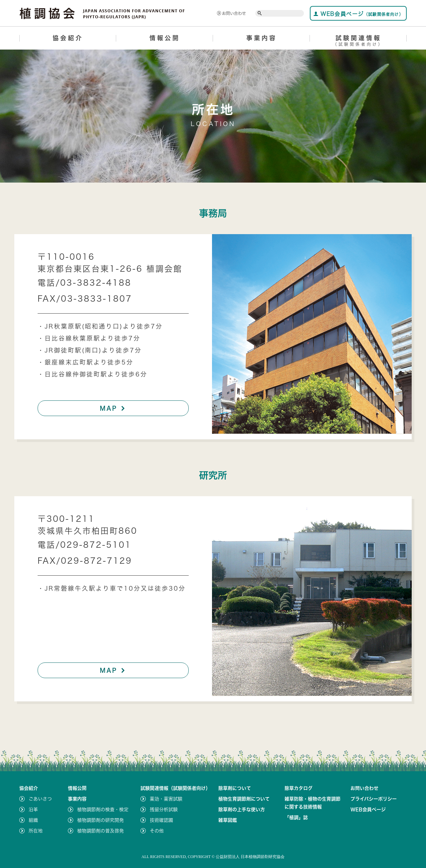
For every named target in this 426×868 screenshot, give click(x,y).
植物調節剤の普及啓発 (101, 831)
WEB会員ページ (358, 14)
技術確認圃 (161, 820)
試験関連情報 (358, 42)
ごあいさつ (40, 799)
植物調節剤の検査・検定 (103, 809)
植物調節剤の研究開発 (101, 820)
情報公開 (165, 38)
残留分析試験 (164, 809)
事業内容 (262, 38)
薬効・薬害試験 (166, 799)
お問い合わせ (231, 13)
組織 (33, 820)
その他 (157, 831)
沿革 (33, 809)
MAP (113, 408)
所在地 (36, 831)
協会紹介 (68, 38)
